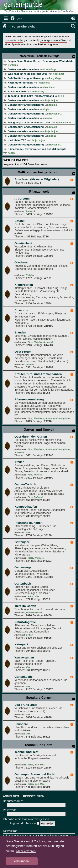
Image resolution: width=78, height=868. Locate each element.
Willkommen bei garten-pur (39, 172)
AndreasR (30, 211)
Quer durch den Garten (31, 437)
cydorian (30, 365)
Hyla (62, 96)
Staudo (53, 127)
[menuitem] (16, 19)
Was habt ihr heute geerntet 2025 (28, 74)
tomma (53, 105)
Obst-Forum (23, 352)
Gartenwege (23, 567)
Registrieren (34, 796)
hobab (53, 136)
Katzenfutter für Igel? (21, 83)
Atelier (19, 462)
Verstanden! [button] (22, 861)
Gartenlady (38, 92)
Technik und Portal (39, 745)
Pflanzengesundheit (28, 523)
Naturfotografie (25, 622)
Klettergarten (24, 285)
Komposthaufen (26, 507)
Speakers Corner (39, 698)
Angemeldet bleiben (24, 823)
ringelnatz (58, 74)
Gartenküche (23, 677)
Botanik (20, 221)
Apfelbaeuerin (63, 123)
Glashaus (21, 262)
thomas (29, 635)
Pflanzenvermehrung (29, 399)
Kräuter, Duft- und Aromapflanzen (38, 374)
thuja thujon (51, 100)
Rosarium (21, 310)
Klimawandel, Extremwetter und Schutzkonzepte (37, 149)
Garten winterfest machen (23, 69)
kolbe (31, 558)
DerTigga (13, 65)
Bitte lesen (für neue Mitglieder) (37, 179)
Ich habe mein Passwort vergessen (26, 819)
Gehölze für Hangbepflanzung (26, 78)
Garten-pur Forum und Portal (35, 774)
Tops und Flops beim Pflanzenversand (31, 96)
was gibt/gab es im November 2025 (29, 122)
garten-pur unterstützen (53, 40)
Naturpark (21, 644)
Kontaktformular (14, 40)
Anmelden (11, 796)
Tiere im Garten (25, 606)
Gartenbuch (23, 584)
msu (37, 765)
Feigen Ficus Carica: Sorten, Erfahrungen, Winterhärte (41, 61)
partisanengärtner (62, 418)
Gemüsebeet (23, 243)
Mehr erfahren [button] (26, 851)
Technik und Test (26, 752)
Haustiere (21, 724)
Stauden (20, 332)
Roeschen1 (55, 114)
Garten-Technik (25, 484)
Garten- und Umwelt (39, 430)
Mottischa (44, 83)
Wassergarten (24, 657)
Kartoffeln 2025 (17, 140)
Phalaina (30, 275)
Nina (30, 342)
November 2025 (17, 91)
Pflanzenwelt (39, 192)
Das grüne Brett (26, 705)
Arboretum (22, 198)
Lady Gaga (50, 69)
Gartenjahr (22, 542)
